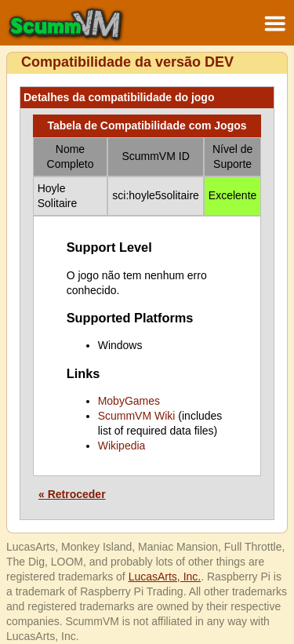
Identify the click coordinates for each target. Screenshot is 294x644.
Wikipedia (122, 446)
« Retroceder (72, 494)
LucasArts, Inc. (165, 577)
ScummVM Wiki (137, 416)
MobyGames (129, 401)
